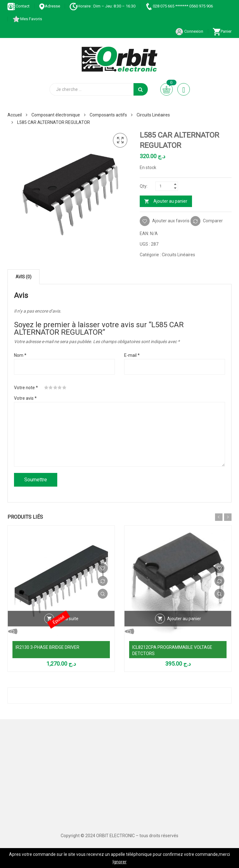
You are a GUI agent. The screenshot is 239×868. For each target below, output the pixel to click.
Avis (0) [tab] (23, 277)
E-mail (132, 355)
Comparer (213, 221)
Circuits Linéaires (153, 115)
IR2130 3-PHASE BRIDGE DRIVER (47, 647)
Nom (20, 355)
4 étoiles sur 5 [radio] (60, 388)
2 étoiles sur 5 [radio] (51, 388)
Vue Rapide (103, 594)
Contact (19, 6)
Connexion (189, 31)
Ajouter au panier (170, 201)
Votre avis (25, 398)
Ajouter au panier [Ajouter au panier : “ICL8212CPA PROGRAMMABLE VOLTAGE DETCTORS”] (184, 619)
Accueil (15, 115)
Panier (222, 31)
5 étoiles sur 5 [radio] (64, 388)
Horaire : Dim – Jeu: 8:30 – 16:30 (102, 6)
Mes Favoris (27, 19)
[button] (120, 140)
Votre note (26, 388)
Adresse (49, 6)
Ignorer (120, 862)
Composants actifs (108, 115)
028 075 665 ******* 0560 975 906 (179, 6)
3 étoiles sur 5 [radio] (55, 388)
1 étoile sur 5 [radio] (46, 388)
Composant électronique (56, 115)
